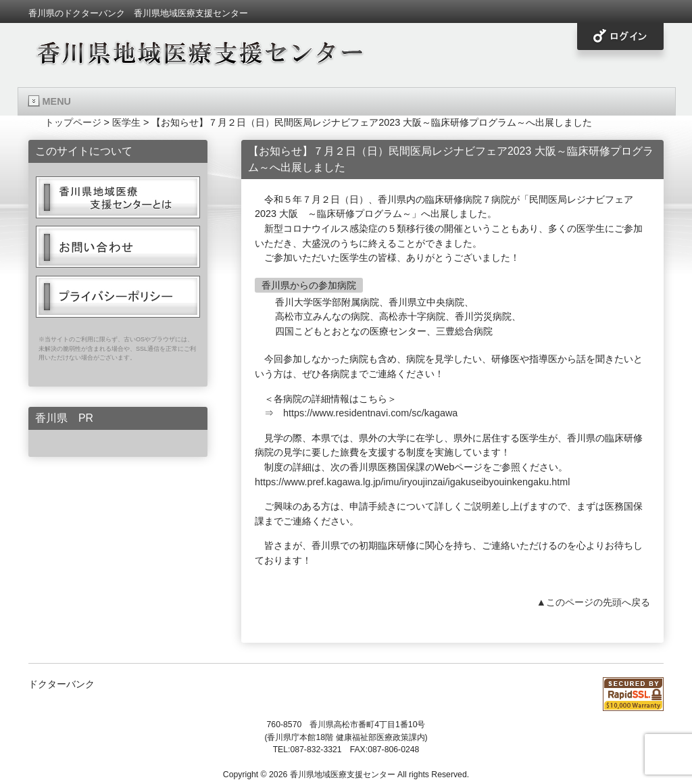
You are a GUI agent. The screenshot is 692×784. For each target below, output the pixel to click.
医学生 (126, 122)
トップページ (73, 122)
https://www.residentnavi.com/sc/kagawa (370, 413)
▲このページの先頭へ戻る (593, 602)
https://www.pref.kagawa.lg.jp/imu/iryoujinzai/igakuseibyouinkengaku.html (412, 482)
